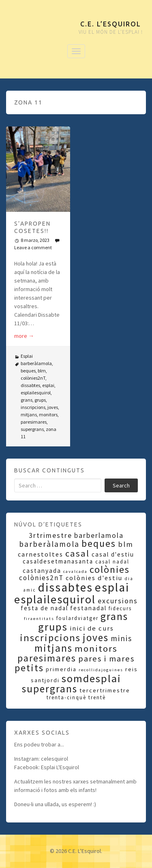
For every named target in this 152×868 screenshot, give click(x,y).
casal (77, 553)
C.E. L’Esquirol (111, 24)
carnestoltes (41, 554)
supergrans (32, 429)
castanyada (42, 571)
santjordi (45, 680)
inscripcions (33, 407)
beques (28, 371)
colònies (110, 569)
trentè (97, 697)
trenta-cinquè (66, 697)
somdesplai (91, 678)
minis (121, 638)
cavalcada (75, 571)
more (24, 336)
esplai (48, 385)
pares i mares (106, 659)
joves (53, 407)
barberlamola (99, 535)
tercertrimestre (105, 690)
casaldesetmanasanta (58, 561)
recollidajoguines (101, 670)
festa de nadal (44, 608)
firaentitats (39, 619)
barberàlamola (36, 363)
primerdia (61, 669)
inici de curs (92, 628)
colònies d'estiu (94, 578)
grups (40, 400)
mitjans (29, 414)
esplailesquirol (36, 393)
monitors (48, 414)
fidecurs (120, 608)
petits (29, 668)
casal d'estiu (113, 554)
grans (27, 400)
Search (121, 485)
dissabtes (30, 385)
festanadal (88, 608)
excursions (118, 601)
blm (42, 371)
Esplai (27, 356)
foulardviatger (77, 618)
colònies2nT (33, 378)
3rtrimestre (50, 535)
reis (132, 669)
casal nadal (112, 562)
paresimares (34, 422)
